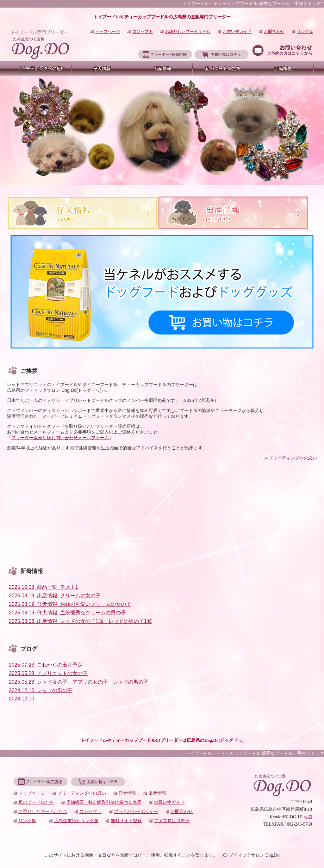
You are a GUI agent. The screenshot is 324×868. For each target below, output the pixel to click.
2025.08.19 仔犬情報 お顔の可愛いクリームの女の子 (70, 604)
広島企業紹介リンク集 (76, 821)
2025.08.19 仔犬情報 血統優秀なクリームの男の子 (67, 613)
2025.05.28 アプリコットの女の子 (48, 673)
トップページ (108, 31)
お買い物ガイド (237, 31)
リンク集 (305, 31)
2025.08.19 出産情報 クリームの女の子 (55, 596)
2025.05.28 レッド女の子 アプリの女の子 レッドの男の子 (79, 682)
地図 (308, 817)
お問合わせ (274, 31)
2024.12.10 (22, 699)
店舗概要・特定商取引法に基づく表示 (104, 802)
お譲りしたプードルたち (188, 31)
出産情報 (157, 793)
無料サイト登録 (126, 821)
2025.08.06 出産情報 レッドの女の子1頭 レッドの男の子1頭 (80, 621)
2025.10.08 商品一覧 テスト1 (44, 587)
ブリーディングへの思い (293, 458)
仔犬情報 (127, 793)
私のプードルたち (36, 802)
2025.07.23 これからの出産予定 (46, 665)
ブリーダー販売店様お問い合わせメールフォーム (60, 438)
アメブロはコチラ (172, 821)
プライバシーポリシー (136, 812)
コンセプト (143, 31)
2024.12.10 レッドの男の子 (41, 690)
